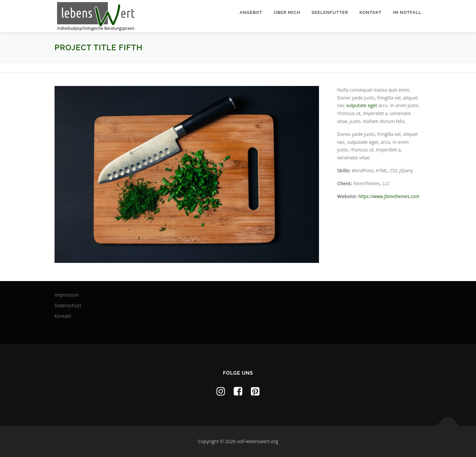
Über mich (287, 12)
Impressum (67, 295)
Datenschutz (68, 305)
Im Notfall (407, 12)
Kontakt (370, 12)
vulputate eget (362, 105)
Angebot (251, 12)
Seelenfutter (330, 12)
